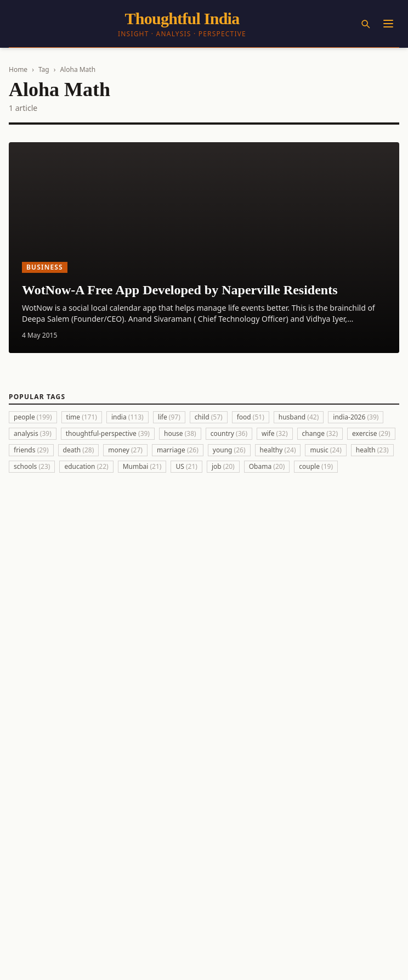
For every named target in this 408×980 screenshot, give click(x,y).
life (169, 417)
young (229, 450)
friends (31, 450)
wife (275, 433)
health (372, 450)
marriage (178, 450)
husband (299, 417)
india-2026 (356, 417)
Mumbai (142, 466)
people (33, 417)
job (223, 466)
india (127, 417)
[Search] (365, 24)
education (86, 466)
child (209, 417)
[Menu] (388, 24)
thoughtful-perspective (108, 433)
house (180, 433)
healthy (278, 450)
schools (32, 466)
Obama (267, 466)
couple (316, 466)
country (229, 433)
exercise (371, 433)
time (82, 417)
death (79, 450)
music (325, 450)
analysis (33, 433)
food (251, 417)
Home (18, 69)
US (186, 466)
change (320, 433)
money (125, 450)
